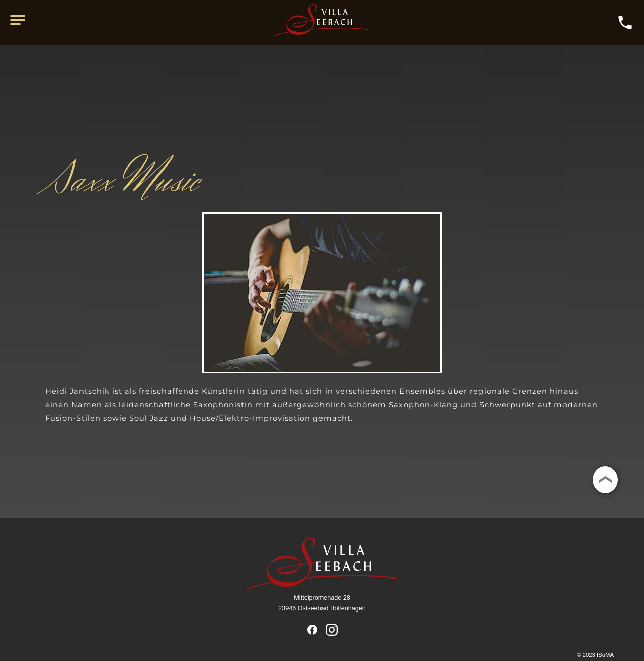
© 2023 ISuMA (595, 655)
